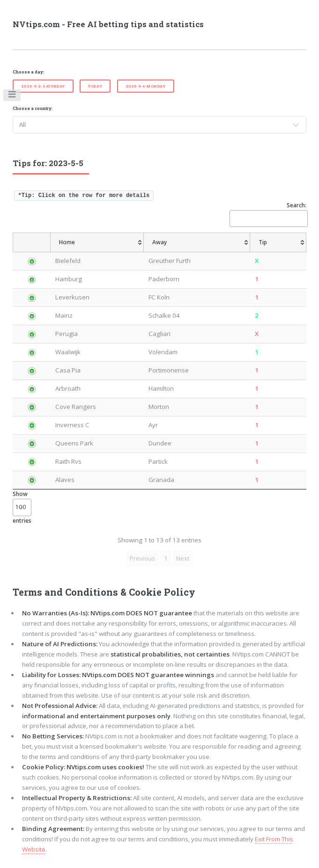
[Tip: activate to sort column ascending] (281, 242)
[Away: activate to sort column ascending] (202, 242)
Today (95, 86)
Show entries (22, 507)
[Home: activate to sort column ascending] (100, 242)
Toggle (12, 96)
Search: (268, 214)
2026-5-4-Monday (146, 86)
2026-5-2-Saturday (43, 86)
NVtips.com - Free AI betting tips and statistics (108, 24)
